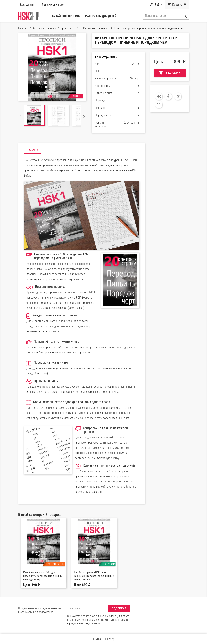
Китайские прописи (66, 16)
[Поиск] (166, 16)
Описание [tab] (33, 150)
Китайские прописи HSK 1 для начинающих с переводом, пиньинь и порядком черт (94, 576)
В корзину (169, 73)
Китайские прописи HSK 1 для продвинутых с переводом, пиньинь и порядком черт (43, 576)
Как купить (27, 4)
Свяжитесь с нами (54, 4)
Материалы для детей (101, 16)
